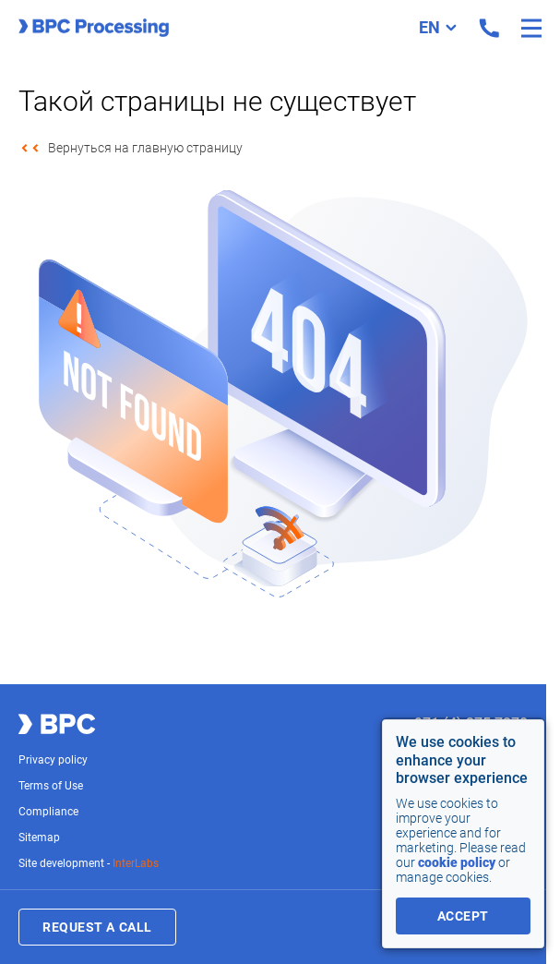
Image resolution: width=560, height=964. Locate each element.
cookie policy (457, 862)
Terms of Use (51, 786)
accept (463, 916)
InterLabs (136, 863)
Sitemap (39, 837)
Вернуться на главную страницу (145, 148)
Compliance (48, 812)
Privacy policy (53, 760)
